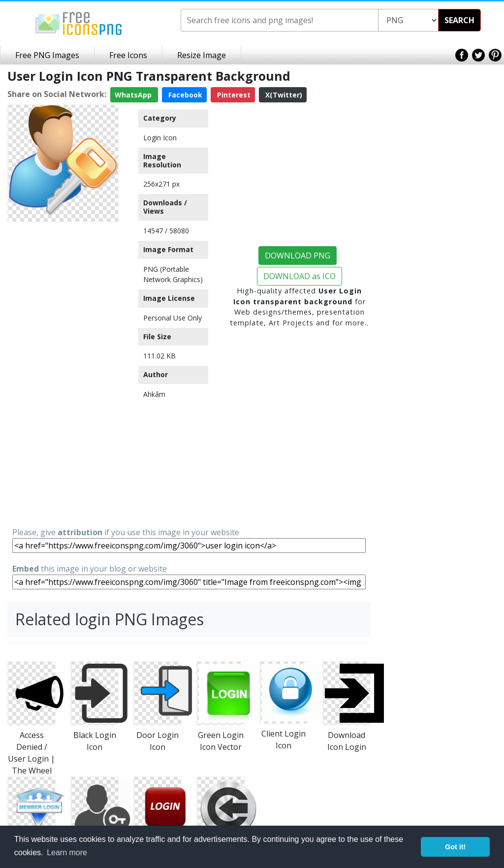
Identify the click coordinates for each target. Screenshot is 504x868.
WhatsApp (134, 95)
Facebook (184, 95)
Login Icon (160, 138)
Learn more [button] (67, 852)
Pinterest (233, 95)
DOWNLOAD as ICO (299, 276)
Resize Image (202, 55)
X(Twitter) (283, 95)
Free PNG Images (47, 55)
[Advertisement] (63, 374)
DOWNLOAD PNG (298, 256)
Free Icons (128, 55)
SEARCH (459, 20)
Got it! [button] (455, 847)
